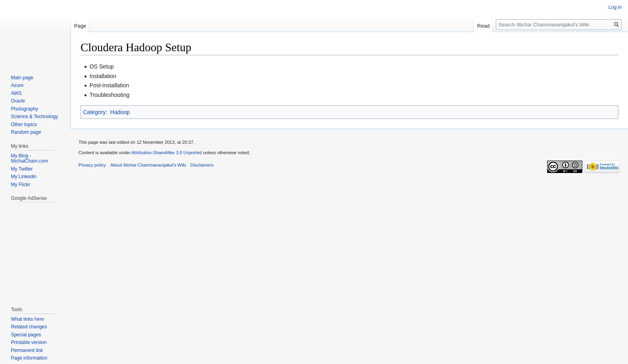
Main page (22, 78)
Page (80, 26)
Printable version (29, 342)
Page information (29, 358)
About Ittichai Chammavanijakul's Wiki (148, 165)
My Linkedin (24, 177)
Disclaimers (202, 165)
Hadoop (120, 112)
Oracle (18, 101)
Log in (615, 7)
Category (94, 112)
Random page (26, 132)
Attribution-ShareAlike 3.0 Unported (167, 153)
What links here (27, 319)
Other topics (24, 125)
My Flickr (20, 185)
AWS (16, 93)
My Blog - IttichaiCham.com (29, 159)
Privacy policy (92, 165)
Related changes (29, 327)
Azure (17, 85)
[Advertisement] (35, 250)
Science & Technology (34, 117)
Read (483, 26)
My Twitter (22, 169)
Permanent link (27, 350)
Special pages (26, 335)
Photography (24, 109)
